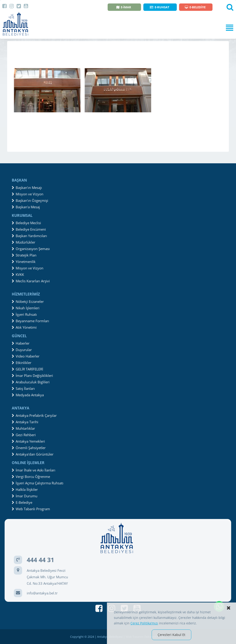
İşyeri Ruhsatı (24, 314)
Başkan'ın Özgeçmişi (30, 200)
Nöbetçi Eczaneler (28, 301)
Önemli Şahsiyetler (29, 448)
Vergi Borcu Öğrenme (31, 477)
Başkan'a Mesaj (26, 207)
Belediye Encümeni (29, 229)
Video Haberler (26, 356)
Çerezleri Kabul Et (171, 635)
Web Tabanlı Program (31, 509)
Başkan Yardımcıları (29, 236)
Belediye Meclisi (26, 223)
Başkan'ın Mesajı (27, 188)
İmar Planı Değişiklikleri (32, 376)
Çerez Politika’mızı (144, 623)
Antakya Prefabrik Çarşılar (34, 415)
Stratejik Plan (24, 255)
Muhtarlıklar (23, 428)
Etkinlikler (22, 363)
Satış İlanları (23, 388)
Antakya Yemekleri (28, 441)
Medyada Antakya (28, 395)
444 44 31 (40, 560)
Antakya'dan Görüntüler (33, 454)
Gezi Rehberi (24, 435)
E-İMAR (124, 7)
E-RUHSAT (160, 7)
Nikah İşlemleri (26, 308)
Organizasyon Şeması (31, 249)
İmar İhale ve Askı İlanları (34, 470)
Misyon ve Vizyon (28, 194)
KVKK (18, 274)
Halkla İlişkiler (25, 489)
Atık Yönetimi (24, 327)
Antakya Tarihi (25, 422)
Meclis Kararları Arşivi (31, 281)
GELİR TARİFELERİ (27, 369)
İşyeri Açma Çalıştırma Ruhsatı (38, 483)
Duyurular (22, 350)
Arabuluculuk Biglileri (31, 382)
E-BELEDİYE (195, 7)
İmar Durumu (25, 496)
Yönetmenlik (24, 262)
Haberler (21, 343)
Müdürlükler (24, 242)
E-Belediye (22, 502)
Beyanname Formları (30, 321)
